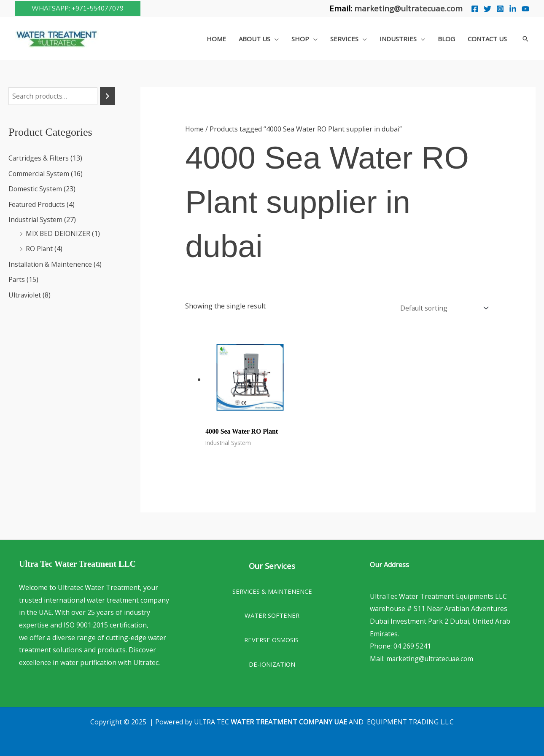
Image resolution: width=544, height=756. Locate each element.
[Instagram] (500, 9)
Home (216, 39)
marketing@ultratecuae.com (408, 8)
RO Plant (39, 248)
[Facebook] (475, 9)
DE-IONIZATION (272, 662)
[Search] (108, 96)
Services (344, 39)
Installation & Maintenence (51, 263)
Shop (300, 39)
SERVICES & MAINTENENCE (272, 590)
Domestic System (35, 189)
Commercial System (39, 174)
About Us (254, 39)
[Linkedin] (513, 9)
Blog (446, 39)
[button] (78, 9)
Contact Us (487, 39)
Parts (17, 278)
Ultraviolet (25, 293)
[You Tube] (525, 9)
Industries (398, 39)
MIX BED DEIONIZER (58, 233)
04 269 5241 (412, 644)
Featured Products (38, 204)
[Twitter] (487, 9)
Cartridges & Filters (39, 158)
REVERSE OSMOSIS (272, 638)
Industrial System (36, 219)
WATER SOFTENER (272, 614)
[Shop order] (442, 307)
